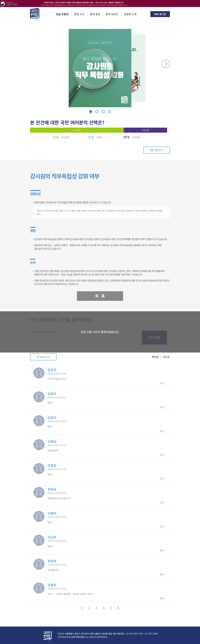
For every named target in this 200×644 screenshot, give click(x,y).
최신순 (155, 357)
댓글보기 (157, 150)
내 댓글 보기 (43, 357)
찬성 (56, 137)
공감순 (166, 357)
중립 (91, 137)
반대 (126, 137)
